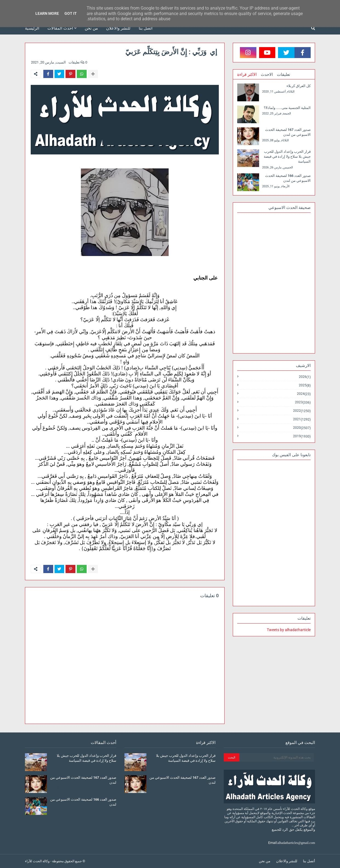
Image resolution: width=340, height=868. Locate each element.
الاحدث (267, 74)
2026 (305, 377)
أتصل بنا (309, 861)
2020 (302, 428)
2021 (302, 419)
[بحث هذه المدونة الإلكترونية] (277, 757)
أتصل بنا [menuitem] (146, 28)
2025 (305, 385)
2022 (302, 411)
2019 (302, 436)
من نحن (265, 861)
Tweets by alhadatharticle (289, 630)
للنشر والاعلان (287, 861)
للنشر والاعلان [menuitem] (118, 28)
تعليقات (284, 74)
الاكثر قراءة (247, 74)
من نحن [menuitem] (91, 28)
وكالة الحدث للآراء (37, 861)
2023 (303, 402)
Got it (71, 13)
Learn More (47, 13)
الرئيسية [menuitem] (32, 28)
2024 (304, 394)
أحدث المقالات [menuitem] (60, 28)
